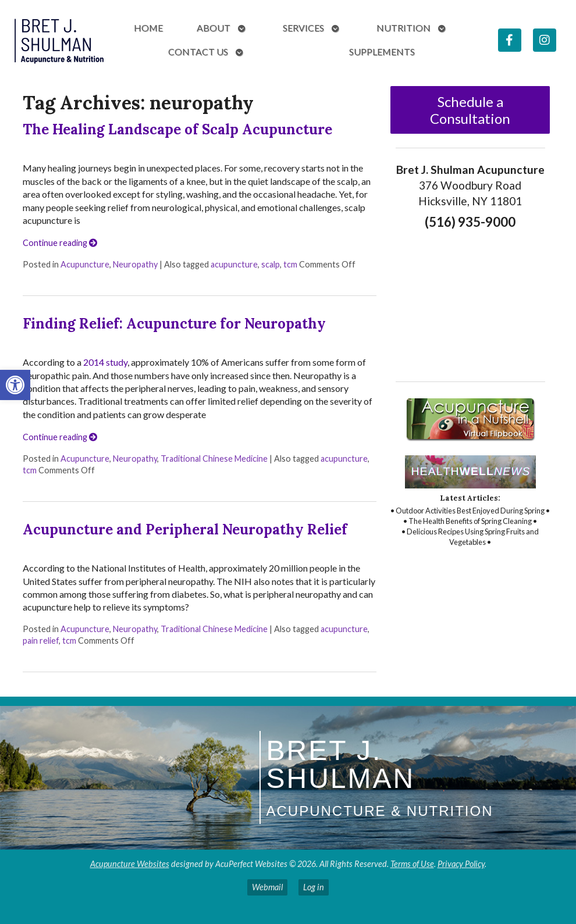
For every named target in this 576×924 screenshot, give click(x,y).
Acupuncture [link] (85, 264)
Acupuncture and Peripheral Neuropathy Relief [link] (185, 529)
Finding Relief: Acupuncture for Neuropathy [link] (174, 324)
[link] (15, 385)
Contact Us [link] (198, 51)
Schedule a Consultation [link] (470, 110)
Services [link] (303, 28)
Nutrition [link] (403, 28)
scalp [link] (271, 264)
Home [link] (148, 28)
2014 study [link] (105, 362)
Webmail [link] (267, 887)
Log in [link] (314, 887)
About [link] (214, 28)
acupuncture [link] (234, 264)
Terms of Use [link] (412, 864)
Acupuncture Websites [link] (130, 864)
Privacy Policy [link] (461, 864)
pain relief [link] (41, 641)
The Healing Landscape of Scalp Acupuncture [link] (177, 129)
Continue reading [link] (60, 243)
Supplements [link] (382, 51)
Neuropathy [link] (135, 264)
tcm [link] (290, 264)
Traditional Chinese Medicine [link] (214, 459)
